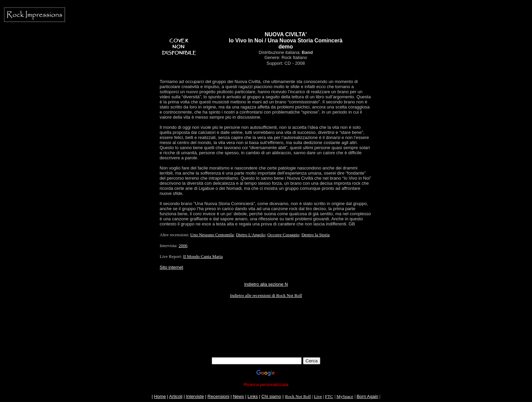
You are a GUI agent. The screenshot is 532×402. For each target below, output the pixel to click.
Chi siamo (271, 396)
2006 (183, 246)
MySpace (345, 396)
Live (318, 396)
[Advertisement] (266, 342)
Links (253, 396)
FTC (329, 396)
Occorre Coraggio (283, 235)
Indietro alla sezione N (266, 284)
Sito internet (172, 267)
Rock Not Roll (298, 396)
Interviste (195, 396)
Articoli (176, 396)
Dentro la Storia (315, 235)
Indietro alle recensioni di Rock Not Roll (266, 295)
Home (160, 396)
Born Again (367, 396)
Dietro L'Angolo (250, 235)
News (238, 396)
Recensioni (218, 396)
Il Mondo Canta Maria (203, 256)
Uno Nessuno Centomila (212, 235)
